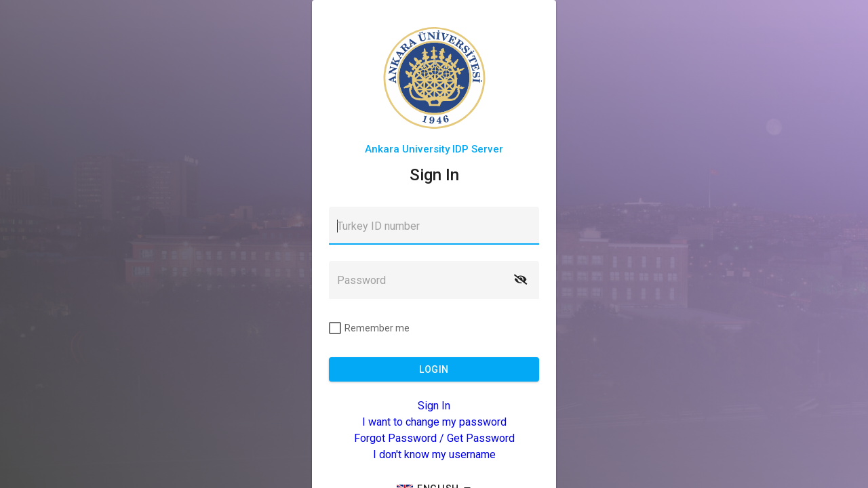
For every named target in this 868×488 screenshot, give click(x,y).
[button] (520, 280)
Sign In (434, 406)
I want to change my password (434, 422)
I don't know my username (434, 454)
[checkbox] (369, 328)
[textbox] (434, 226)
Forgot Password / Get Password (434, 438)
